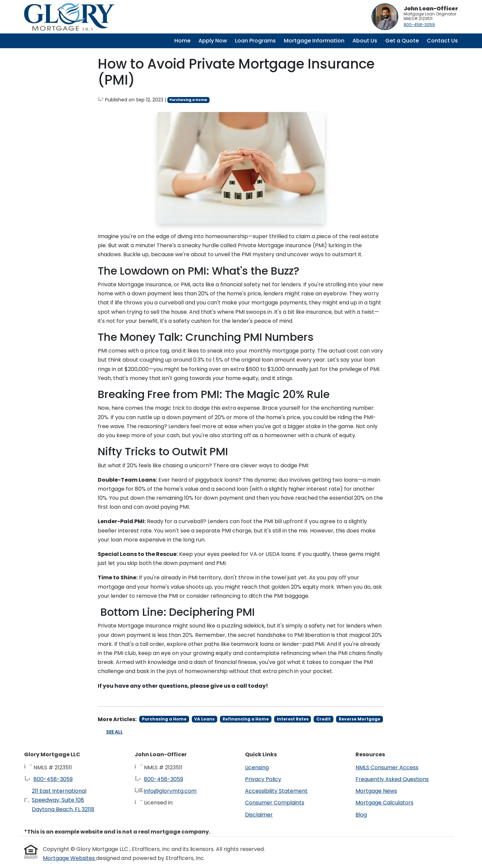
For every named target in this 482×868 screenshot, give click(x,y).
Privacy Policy (263, 779)
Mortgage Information (314, 41)
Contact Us (442, 41)
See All (114, 732)
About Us (365, 41)
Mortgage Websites (69, 858)
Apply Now (213, 41)
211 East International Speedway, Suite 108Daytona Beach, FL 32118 (63, 800)
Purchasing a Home (188, 100)
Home (182, 41)
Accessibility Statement (276, 791)
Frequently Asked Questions (392, 779)
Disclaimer (259, 815)
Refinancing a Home (246, 719)
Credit (324, 719)
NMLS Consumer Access (387, 767)
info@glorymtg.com (170, 791)
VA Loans (204, 719)
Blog (361, 815)
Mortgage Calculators (384, 803)
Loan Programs (255, 41)
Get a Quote (402, 41)
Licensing (257, 767)
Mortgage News (376, 791)
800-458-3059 (419, 25)
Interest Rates (293, 719)
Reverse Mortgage (359, 719)
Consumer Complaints (275, 803)
